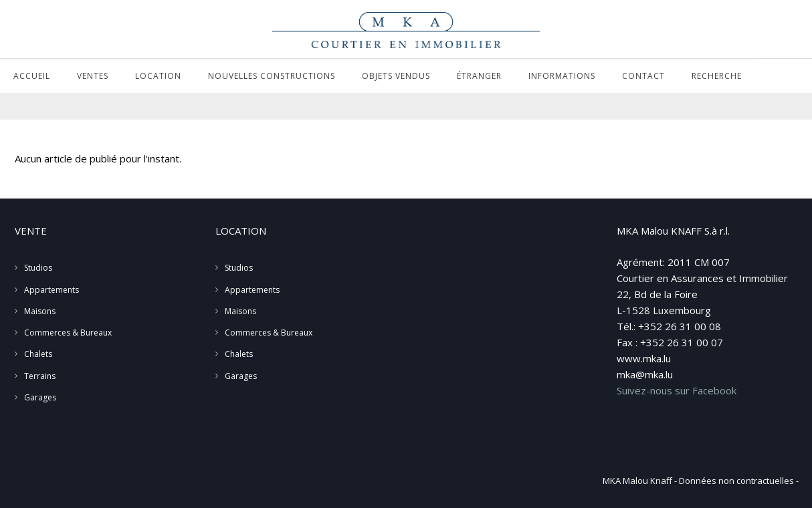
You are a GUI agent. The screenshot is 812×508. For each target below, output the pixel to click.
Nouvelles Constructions (272, 76)
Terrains (40, 376)
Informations (562, 76)
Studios (38, 268)
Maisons (40, 311)
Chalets (38, 354)
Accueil (32, 76)
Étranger (479, 76)
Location (158, 76)
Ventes (93, 76)
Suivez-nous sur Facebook (677, 390)
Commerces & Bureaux (68, 333)
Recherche (717, 76)
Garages (40, 397)
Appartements (52, 290)
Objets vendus (396, 76)
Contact (643, 76)
